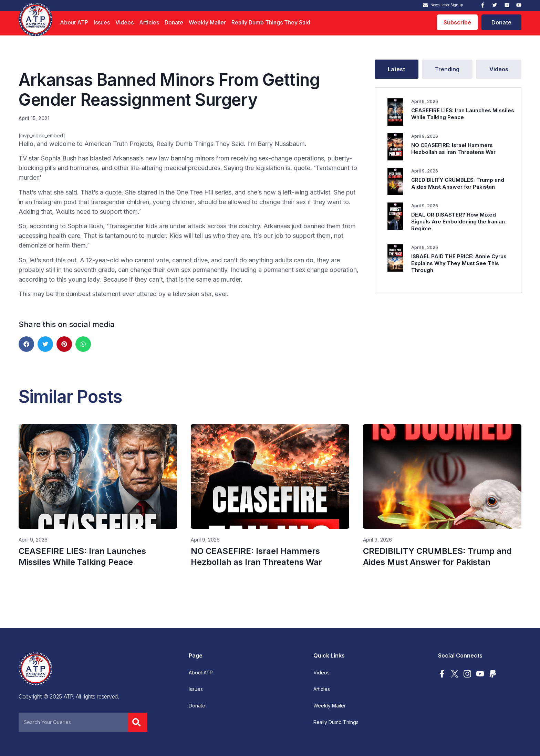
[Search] (138, 722)
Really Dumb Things (336, 722)
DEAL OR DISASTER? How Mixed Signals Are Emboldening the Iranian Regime (458, 222)
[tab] (397, 69)
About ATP (74, 22)
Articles (149, 22)
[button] (26, 344)
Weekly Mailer (207, 22)
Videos (124, 22)
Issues (102, 22)
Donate (174, 22)
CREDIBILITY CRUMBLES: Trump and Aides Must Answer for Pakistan (458, 183)
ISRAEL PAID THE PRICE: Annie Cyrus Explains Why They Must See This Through (459, 263)
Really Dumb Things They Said (271, 22)
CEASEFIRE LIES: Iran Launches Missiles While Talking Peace (463, 114)
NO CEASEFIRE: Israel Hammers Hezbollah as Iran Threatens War (453, 149)
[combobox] (73, 722)
